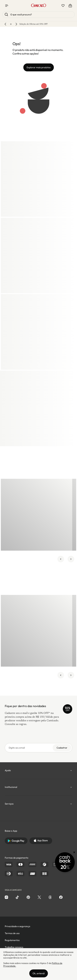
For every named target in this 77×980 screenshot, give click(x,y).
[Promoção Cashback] (65, 862)
